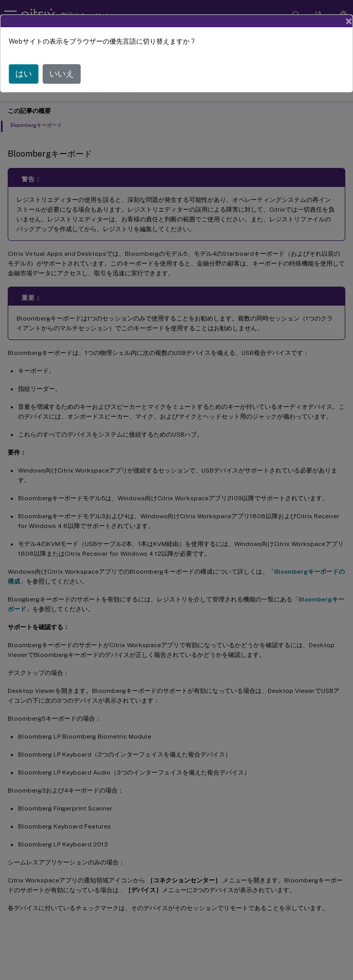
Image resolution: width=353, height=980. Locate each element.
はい (24, 74)
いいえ (62, 74)
